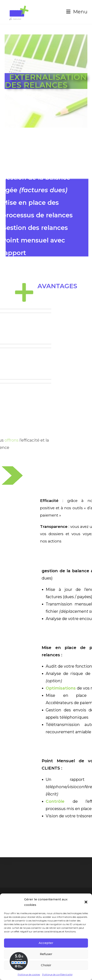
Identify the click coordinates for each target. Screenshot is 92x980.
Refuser (46, 954)
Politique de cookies (29, 974)
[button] (86, 902)
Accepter (46, 943)
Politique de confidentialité (57, 974)
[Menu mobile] (77, 12)
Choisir (46, 965)
